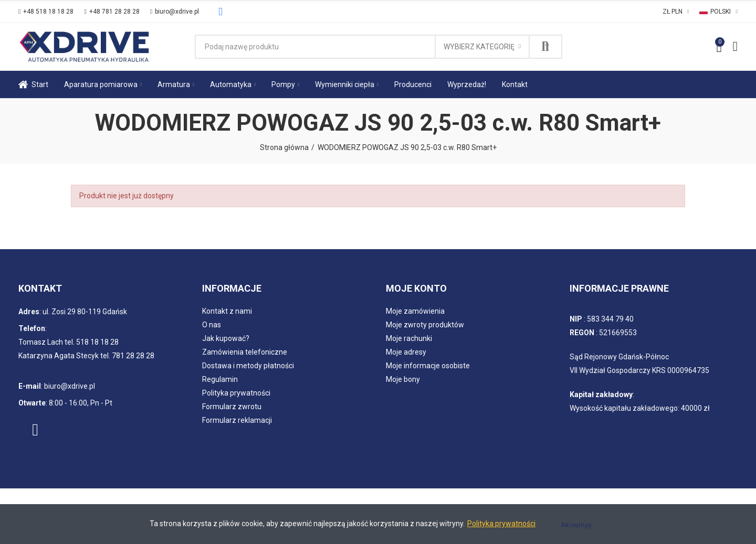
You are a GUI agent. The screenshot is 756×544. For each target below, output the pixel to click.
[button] (46, 12)
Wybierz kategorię (479, 47)
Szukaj (545, 47)
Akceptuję (576, 525)
